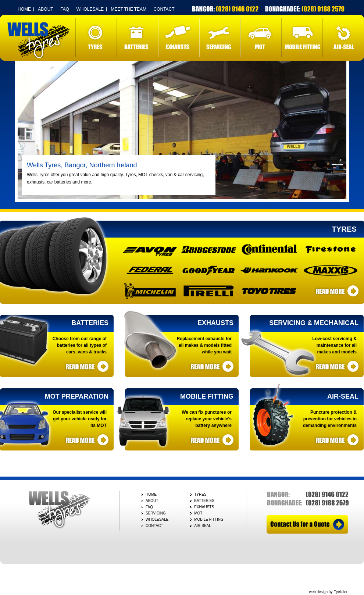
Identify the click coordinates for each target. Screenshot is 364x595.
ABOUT (45, 9)
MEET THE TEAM (129, 9)
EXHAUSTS (179, 38)
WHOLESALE (90, 9)
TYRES (96, 38)
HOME (24, 9)
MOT (261, 38)
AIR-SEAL (343, 38)
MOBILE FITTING (302, 38)
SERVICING (220, 38)
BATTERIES (138, 38)
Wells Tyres (39, 40)
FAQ (65, 9)
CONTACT (164, 9)
